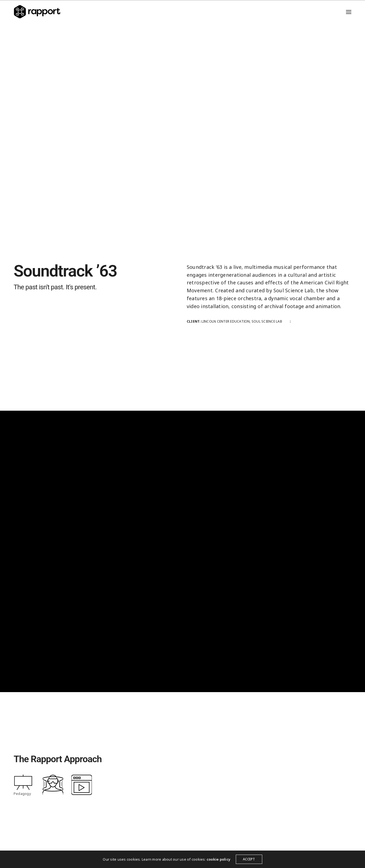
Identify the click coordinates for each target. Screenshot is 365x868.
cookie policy (218, 859)
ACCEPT (249, 859)
